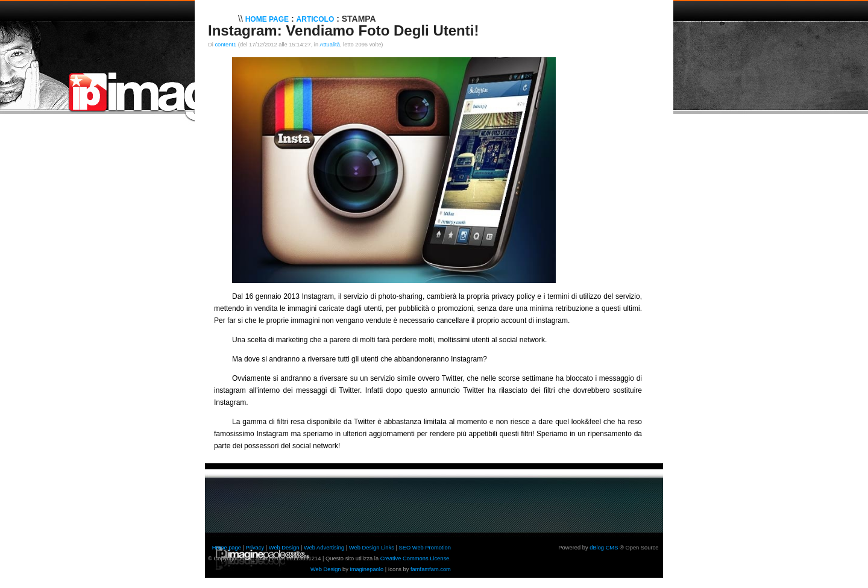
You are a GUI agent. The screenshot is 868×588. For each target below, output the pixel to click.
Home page (227, 548)
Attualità (330, 45)
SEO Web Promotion (424, 548)
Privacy (255, 548)
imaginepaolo (367, 569)
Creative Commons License (415, 558)
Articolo (316, 19)
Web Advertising (324, 548)
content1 (225, 45)
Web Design (284, 548)
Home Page (267, 19)
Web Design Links (372, 548)
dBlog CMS (604, 548)
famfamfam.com (431, 569)
